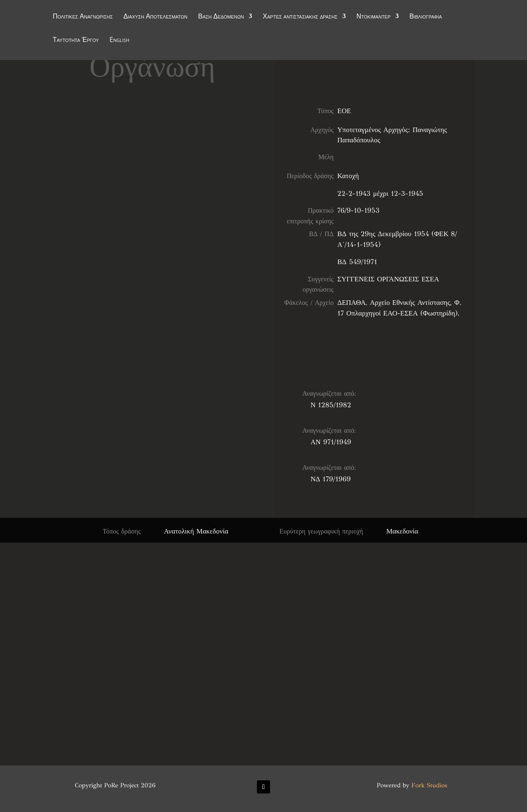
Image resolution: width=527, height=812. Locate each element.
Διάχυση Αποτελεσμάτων (156, 17)
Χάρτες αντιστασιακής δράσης (300, 17)
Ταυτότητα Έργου (76, 41)
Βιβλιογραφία (426, 17)
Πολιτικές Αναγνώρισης (83, 17)
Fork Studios (429, 785)
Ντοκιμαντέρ (374, 17)
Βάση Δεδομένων (221, 17)
